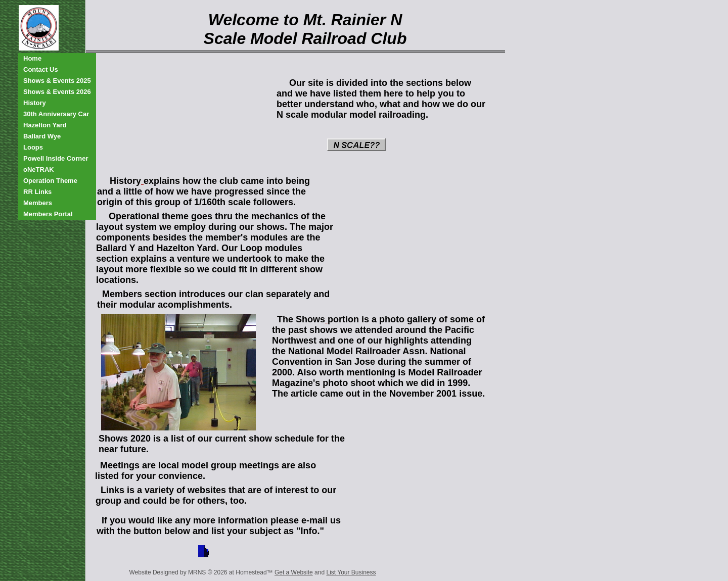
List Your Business (351, 572)
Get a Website (294, 572)
